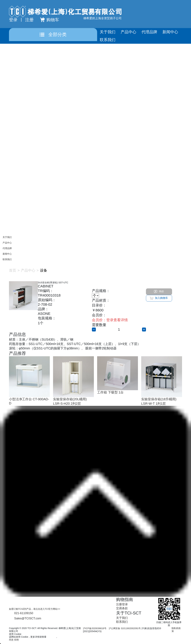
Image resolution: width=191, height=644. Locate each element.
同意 (11, 640)
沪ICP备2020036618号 (95, 628)
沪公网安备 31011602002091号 (125, 628)
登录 (13, 20)
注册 (29, 20)
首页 (13, 270)
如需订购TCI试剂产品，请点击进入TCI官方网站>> (35, 609)
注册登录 (122, 604)
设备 (44, 270)
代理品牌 (149, 32)
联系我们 (108, 40)
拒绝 (16, 640)
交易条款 (122, 608)
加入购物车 (159, 298)
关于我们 (108, 32)
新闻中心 (170, 32)
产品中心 (128, 32)
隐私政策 (52, 637)
